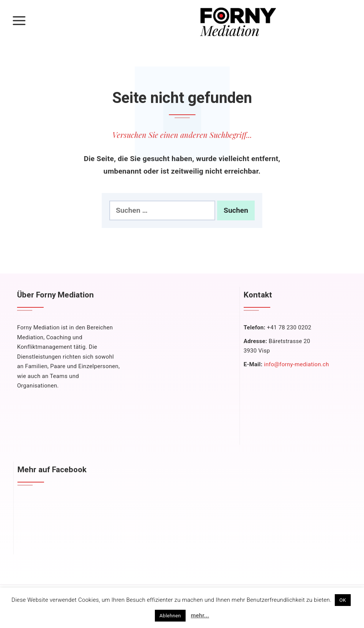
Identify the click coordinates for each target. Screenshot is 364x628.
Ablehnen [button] (170, 616)
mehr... (200, 615)
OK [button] (343, 600)
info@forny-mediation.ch (296, 364)
